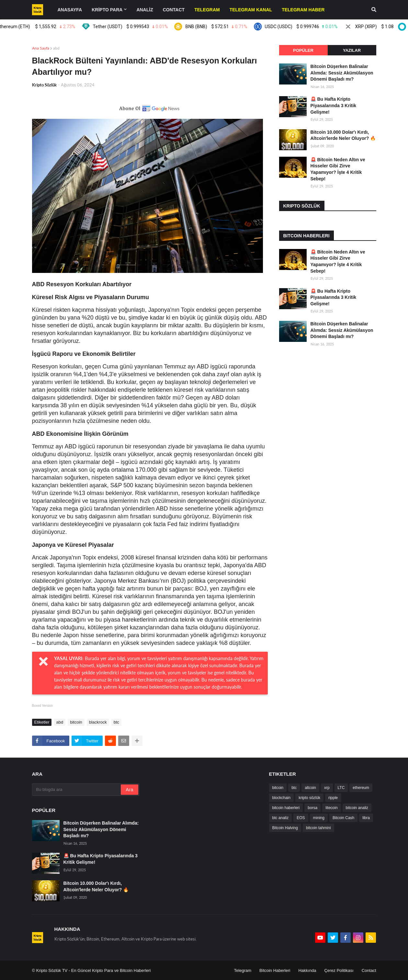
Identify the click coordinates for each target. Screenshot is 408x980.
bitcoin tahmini (318, 828)
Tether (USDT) (143, 27)
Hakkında (307, 970)
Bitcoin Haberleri (275, 970)
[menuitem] (207, 10)
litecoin (331, 808)
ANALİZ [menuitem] (145, 10)
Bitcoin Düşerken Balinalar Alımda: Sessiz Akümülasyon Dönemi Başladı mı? (342, 73)
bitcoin (76, 722)
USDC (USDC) (313, 27)
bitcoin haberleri (286, 808)
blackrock (98, 722)
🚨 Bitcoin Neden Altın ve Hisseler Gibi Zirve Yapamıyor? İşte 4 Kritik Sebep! (338, 169)
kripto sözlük (309, 798)
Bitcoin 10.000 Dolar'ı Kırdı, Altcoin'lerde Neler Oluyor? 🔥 (343, 135)
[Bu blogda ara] (77, 790)
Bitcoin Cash (343, 818)
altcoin (310, 788)
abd (56, 48)
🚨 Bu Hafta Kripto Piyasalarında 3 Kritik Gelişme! (334, 105)
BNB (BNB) (228, 27)
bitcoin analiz (357, 808)
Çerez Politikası (339, 970)
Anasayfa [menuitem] (70, 10)
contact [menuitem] (174, 10)
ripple (333, 798)
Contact (369, 970)
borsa (312, 808)
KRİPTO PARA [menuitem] (107, 10)
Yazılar (352, 50)
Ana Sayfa (41, 48)
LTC (341, 788)
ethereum (361, 788)
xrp (327, 788)
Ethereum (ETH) (48, 27)
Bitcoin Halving (285, 828)
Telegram (243, 970)
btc (116, 722)
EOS (301, 818)
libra (366, 818)
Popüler (303, 50)
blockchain (282, 798)
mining (319, 818)
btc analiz (281, 818)
